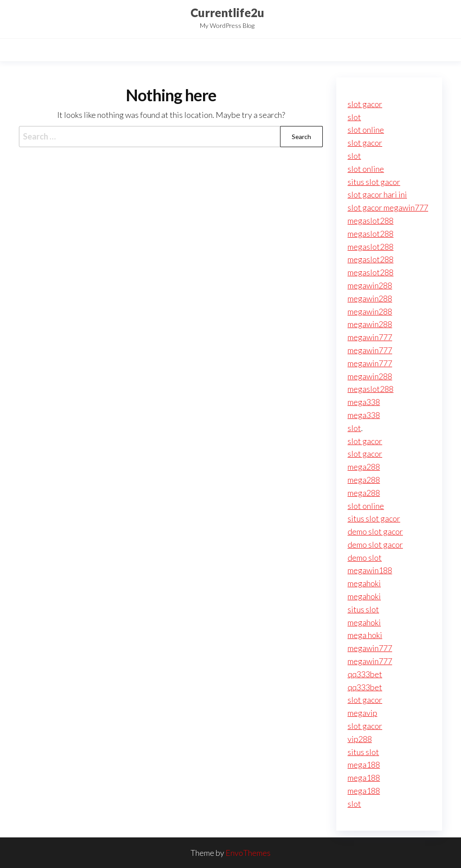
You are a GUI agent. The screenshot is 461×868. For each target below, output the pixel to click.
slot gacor (365, 104)
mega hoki (365, 635)
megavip (362, 713)
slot (354, 117)
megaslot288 (371, 220)
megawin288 (370, 285)
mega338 (364, 402)
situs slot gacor (374, 182)
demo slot (365, 558)
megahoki (364, 583)
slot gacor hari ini (377, 194)
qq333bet (365, 674)
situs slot (363, 609)
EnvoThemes (248, 853)
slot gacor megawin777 (388, 207)
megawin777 (370, 337)
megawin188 (370, 570)
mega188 (364, 765)
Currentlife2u (227, 13)
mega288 (364, 467)
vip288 (360, 739)
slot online (366, 130)
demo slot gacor (375, 531)
